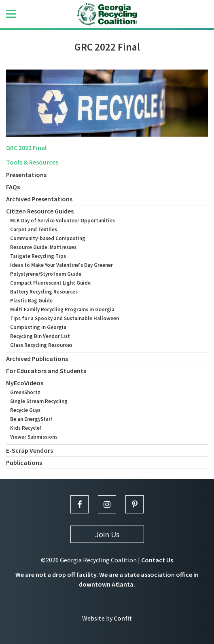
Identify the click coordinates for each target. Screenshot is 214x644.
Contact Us (157, 560)
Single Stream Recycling (39, 401)
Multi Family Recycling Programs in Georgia (62, 309)
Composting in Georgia (38, 327)
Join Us (107, 534)
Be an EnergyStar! (31, 419)
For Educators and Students (46, 371)
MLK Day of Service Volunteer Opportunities (63, 221)
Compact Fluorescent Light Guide (50, 283)
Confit (123, 618)
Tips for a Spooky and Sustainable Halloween (65, 318)
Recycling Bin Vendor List (40, 336)
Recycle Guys (25, 410)
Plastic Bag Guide (31, 301)
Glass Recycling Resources (41, 345)
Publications (24, 462)
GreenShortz (25, 392)
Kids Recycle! (26, 428)
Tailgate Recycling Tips (38, 256)
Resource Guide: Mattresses (43, 247)
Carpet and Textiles (34, 229)
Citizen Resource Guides (40, 211)
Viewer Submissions (34, 437)
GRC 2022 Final (26, 148)
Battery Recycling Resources (44, 292)
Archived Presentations (39, 199)
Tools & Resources (32, 162)
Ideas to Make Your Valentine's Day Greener (61, 265)
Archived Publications (37, 359)
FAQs (13, 187)
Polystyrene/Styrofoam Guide (46, 274)
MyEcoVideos (25, 383)
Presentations (26, 175)
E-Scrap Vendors (30, 450)
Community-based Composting (48, 238)
